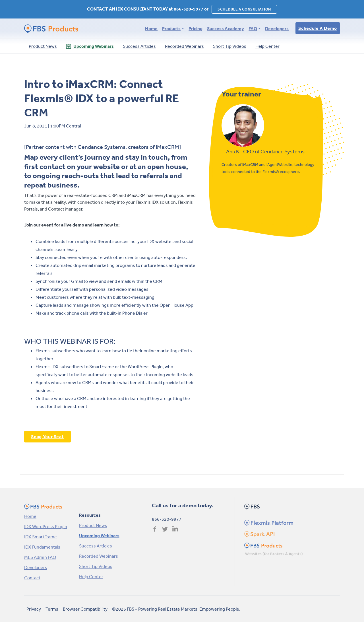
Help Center (91, 576)
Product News (93, 525)
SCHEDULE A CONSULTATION (244, 9)
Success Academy (226, 28)
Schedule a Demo (318, 28)
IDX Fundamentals (42, 547)
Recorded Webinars (99, 556)
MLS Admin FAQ (40, 557)
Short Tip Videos (96, 566)
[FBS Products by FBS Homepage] (51, 28)
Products (171, 28)
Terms (52, 609)
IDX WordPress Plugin (46, 526)
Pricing (196, 28)
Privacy (34, 609)
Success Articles (96, 546)
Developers (277, 28)
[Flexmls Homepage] (268, 522)
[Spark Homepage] (259, 534)
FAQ (253, 28)
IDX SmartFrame (41, 537)
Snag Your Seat (47, 436)
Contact (32, 578)
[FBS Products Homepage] (263, 545)
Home (151, 28)
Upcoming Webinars (99, 536)
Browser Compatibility (85, 609)
